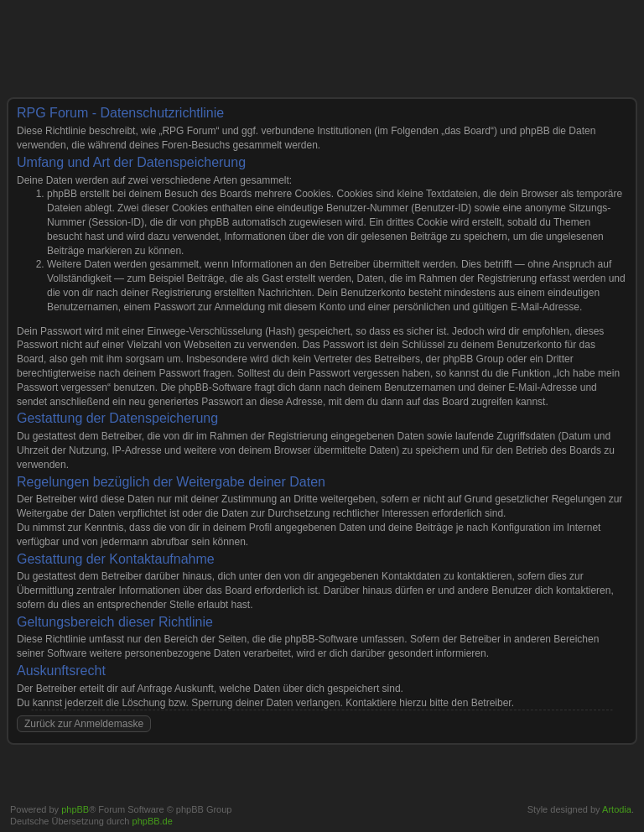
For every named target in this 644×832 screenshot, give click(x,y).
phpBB (75, 809)
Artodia (617, 809)
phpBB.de (153, 821)
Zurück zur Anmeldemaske (84, 724)
